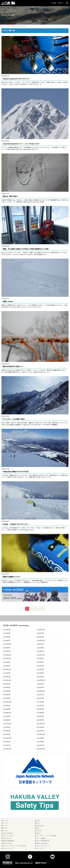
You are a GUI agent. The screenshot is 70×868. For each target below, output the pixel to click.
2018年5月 (40, 713)
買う (37, 828)
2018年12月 (7, 713)
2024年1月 (40, 651)
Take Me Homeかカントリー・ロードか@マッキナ (21, 144)
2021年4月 (40, 684)
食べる (4, 828)
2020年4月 (7, 695)
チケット (61, 3)
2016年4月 (7, 742)
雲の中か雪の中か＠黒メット (13, 367)
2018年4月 (7, 716)
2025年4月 (40, 633)
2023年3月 (40, 662)
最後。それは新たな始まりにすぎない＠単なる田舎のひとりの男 (26, 249)
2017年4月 (40, 727)
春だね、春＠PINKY (10, 196)
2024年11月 (7, 644)
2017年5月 (7, 727)
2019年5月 (40, 702)
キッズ (38, 823)
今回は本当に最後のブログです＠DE (16, 472)
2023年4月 (7, 662)
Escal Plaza (40, 826)
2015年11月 (41, 749)
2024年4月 (7, 648)
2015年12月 (7, 749)
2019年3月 (40, 706)
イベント (5, 826)
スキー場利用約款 (42, 841)
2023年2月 (7, 666)
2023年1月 (40, 666)
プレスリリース (7, 848)
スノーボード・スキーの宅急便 (45, 836)
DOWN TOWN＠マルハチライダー (16, 524)
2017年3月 (7, 731)
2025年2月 (40, 637)
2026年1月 (7, 630)
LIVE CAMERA (7, 833)
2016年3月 (40, 742)
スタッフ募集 (40, 838)
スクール (5, 823)
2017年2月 (40, 731)
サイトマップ (40, 848)
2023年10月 (7, 659)
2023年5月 (40, 659)
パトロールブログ (10, 26)
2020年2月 (7, 698)
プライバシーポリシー (43, 846)
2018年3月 (40, 716)
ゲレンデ (5, 821)
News (38, 833)
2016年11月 (7, 738)
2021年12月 (7, 680)
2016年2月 (7, 745)
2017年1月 (7, 735)
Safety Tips (7, 843)
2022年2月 (7, 677)
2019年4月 (7, 706)
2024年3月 (40, 648)
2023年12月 (7, 655)
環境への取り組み (41, 843)
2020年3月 (40, 695)
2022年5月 (40, 669)
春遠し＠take (8, 302)
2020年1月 (40, 698)
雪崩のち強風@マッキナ (12, 577)
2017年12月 (7, 724)
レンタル (54, 3)
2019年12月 (7, 702)
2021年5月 (7, 684)
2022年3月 (40, 673)
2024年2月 (7, 651)
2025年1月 (7, 641)
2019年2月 (7, 709)
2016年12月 (41, 735)
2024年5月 (40, 644)
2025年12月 (41, 630)
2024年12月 (41, 641)
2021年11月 (41, 680)
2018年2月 (7, 720)
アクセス (39, 831)
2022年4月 (7, 673)
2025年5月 (7, 633)
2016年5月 (40, 738)
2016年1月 (40, 745)
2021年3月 (7, 688)
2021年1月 (7, 691)
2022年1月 (40, 677)
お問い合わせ (6, 838)
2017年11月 (41, 724)
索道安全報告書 (8, 841)
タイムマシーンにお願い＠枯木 (14, 419)
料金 (37, 821)
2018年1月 (40, 720)
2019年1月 (40, 709)
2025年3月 (7, 637)
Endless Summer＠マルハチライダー (17, 79)
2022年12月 (7, 669)
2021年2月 (40, 688)
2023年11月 (41, 655)
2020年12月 (41, 691)
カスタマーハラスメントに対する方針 (14, 846)
